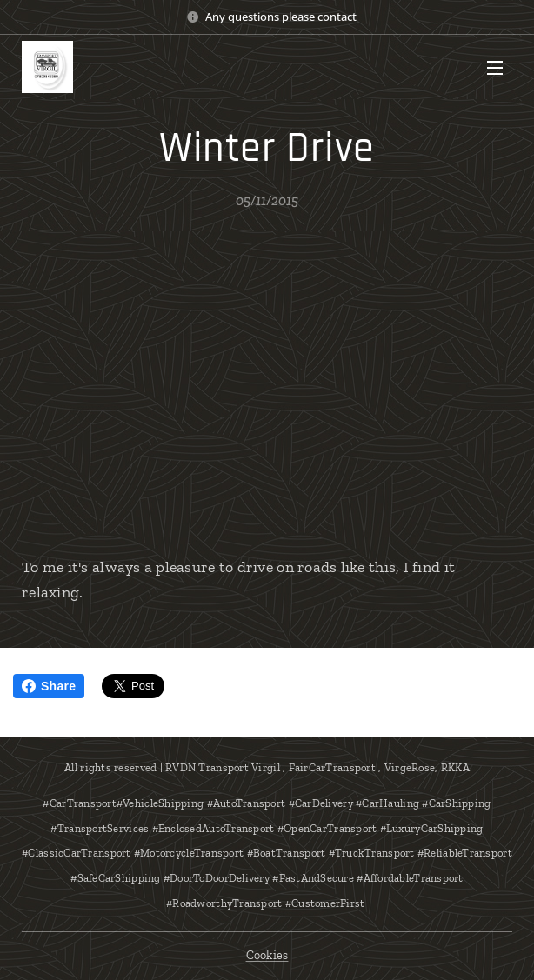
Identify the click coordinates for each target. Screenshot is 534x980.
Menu (495, 68)
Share (49, 686)
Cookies (267, 955)
